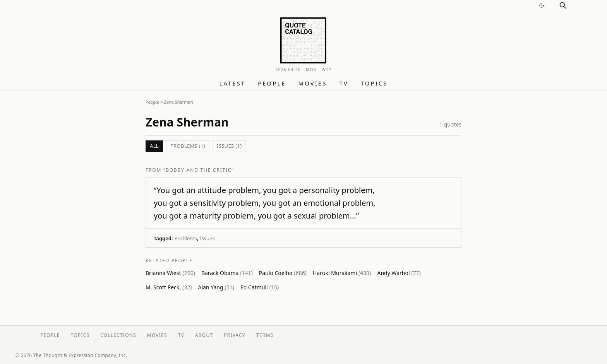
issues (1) (229, 146)
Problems (186, 238)
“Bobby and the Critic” (199, 170)
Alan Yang (216, 287)
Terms (265, 335)
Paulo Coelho (283, 273)
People (272, 83)
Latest (233, 83)
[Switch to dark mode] (542, 5)
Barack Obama (227, 273)
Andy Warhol (399, 273)
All (154, 146)
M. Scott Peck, (169, 287)
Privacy (235, 335)
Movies (313, 83)
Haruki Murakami (342, 273)
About (204, 335)
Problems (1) (188, 146)
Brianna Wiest (170, 273)
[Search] (563, 5)
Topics (374, 83)
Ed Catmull (260, 287)
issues (207, 238)
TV (344, 83)
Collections (118, 335)
